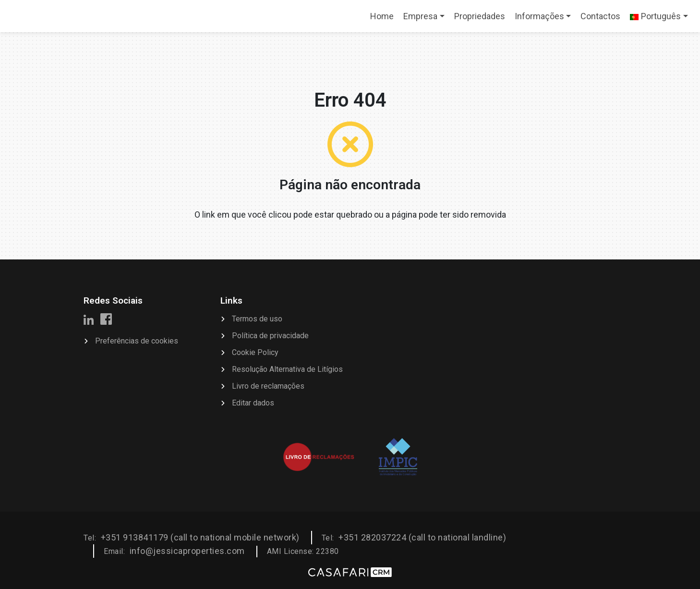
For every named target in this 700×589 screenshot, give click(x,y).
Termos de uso (257, 319)
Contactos (600, 16)
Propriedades (480, 16)
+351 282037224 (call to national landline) (422, 537)
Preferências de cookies (137, 341)
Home (384, 19)
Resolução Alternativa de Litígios (287, 369)
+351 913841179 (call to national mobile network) (200, 537)
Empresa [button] (420, 16)
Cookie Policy (255, 352)
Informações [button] (539, 16)
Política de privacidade (270, 336)
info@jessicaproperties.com (187, 551)
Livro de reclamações (268, 386)
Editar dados (253, 403)
